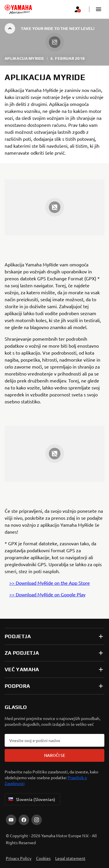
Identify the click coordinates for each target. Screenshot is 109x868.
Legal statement (70, 858)
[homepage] (18, 9)
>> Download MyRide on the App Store (50, 583)
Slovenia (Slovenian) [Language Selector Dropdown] (31, 799)
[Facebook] (24, 820)
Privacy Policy (19, 858)
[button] (99, 9)
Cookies (43, 858)
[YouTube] (11, 820)
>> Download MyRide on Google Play (47, 594)
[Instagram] (37, 820)
